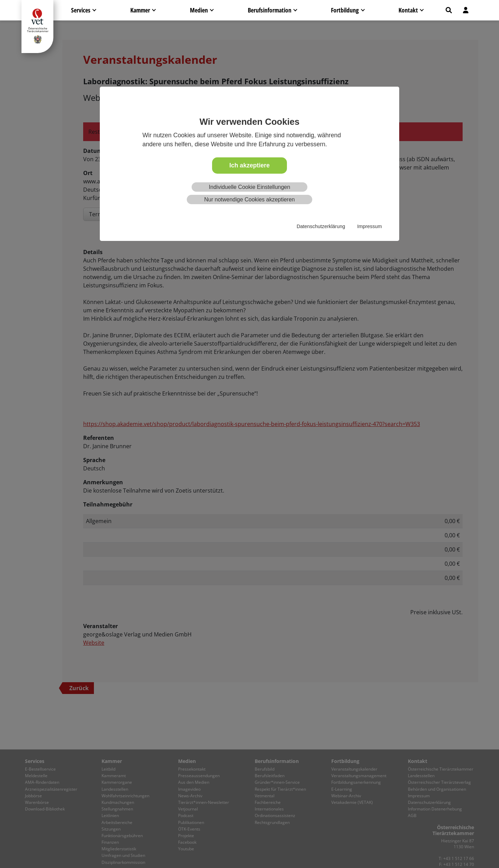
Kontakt (408, 10)
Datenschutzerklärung (321, 226)
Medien (199, 10)
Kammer (140, 10)
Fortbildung (345, 10)
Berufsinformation (270, 10)
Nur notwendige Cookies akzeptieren (249, 199)
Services (81, 10)
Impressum (370, 226)
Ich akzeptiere (249, 165)
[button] (449, 10)
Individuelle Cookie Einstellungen (250, 187)
